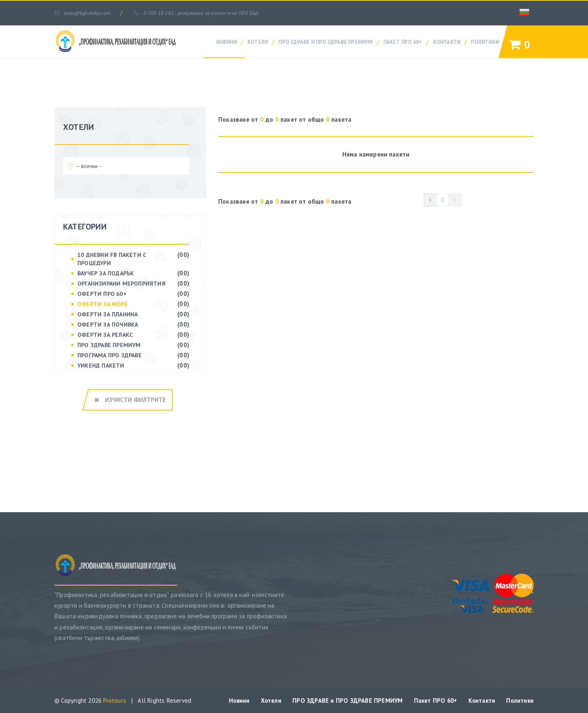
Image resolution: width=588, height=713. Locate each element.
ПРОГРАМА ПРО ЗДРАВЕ (110, 355)
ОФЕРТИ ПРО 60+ (102, 294)
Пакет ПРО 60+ (403, 42)
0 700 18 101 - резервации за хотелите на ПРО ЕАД (205, 13)
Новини (226, 42)
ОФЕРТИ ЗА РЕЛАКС (105, 335)
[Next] (455, 200)
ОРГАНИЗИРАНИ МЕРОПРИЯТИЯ (121, 284)
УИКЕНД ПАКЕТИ (101, 366)
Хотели (258, 42)
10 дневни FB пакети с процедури (112, 259)
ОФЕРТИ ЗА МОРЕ (103, 304)
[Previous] (430, 200)
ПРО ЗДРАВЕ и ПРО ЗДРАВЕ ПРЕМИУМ (325, 42)
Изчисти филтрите (130, 399)
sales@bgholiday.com (85, 13)
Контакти (447, 42)
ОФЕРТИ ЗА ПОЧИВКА (108, 325)
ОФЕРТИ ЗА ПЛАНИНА (107, 314)
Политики (485, 42)
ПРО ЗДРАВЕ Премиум (109, 345)
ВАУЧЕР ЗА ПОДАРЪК (106, 273)
